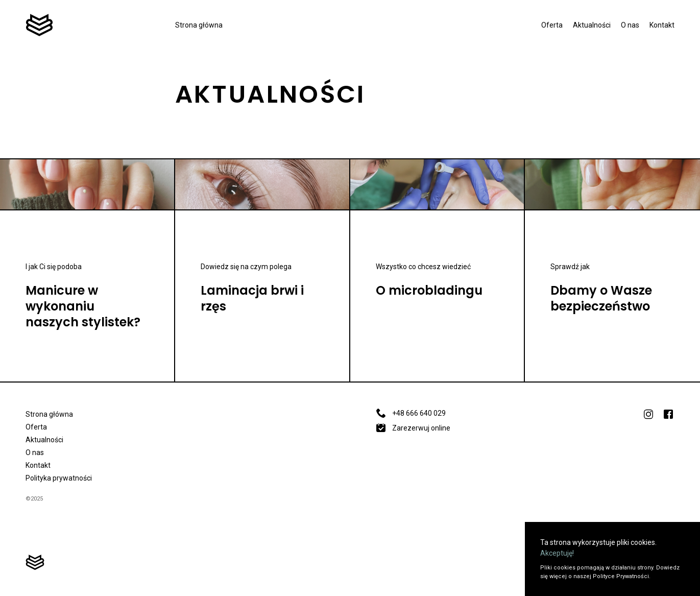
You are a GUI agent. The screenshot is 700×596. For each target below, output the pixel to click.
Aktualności (592, 25)
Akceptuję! (557, 553)
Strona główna (199, 25)
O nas (630, 25)
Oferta (552, 25)
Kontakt (662, 25)
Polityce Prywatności (621, 576)
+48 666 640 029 (411, 413)
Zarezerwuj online (413, 428)
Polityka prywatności (59, 478)
